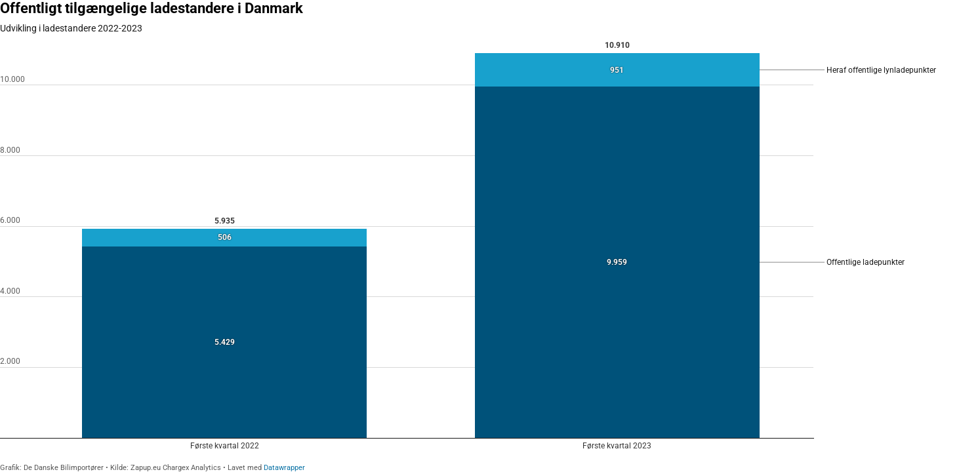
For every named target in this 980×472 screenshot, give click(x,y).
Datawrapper (284, 468)
